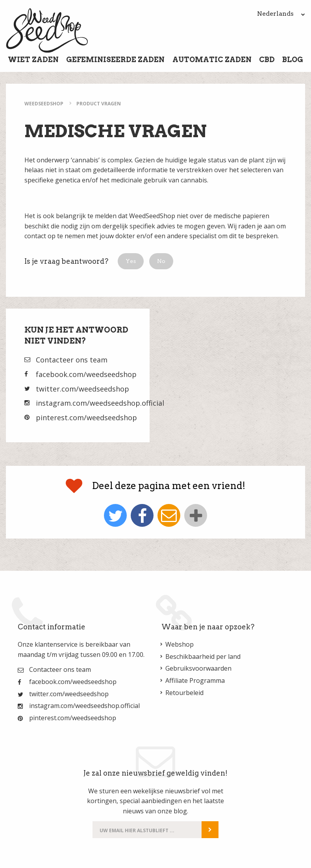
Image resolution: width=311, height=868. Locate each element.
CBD (267, 60)
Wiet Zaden (33, 60)
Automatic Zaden (212, 60)
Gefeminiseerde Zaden (115, 60)
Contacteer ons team (72, 360)
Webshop (180, 644)
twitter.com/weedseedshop (82, 389)
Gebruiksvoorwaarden (198, 668)
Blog (293, 60)
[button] (131, 261)
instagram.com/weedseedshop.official (100, 403)
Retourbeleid (184, 693)
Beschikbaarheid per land (203, 657)
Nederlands (281, 14)
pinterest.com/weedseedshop (86, 417)
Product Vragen (99, 104)
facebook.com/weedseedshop (86, 374)
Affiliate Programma (195, 680)
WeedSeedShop (44, 104)
